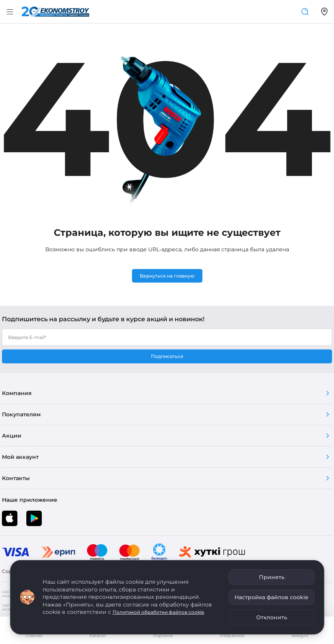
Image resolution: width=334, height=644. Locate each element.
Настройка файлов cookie (271, 597)
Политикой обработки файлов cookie (158, 612)
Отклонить (272, 617)
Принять (272, 577)
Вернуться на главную (167, 276)
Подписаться (167, 356)
